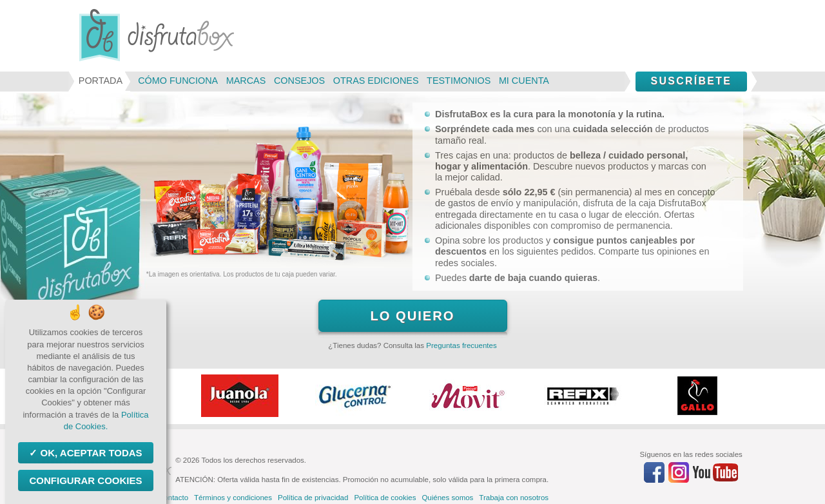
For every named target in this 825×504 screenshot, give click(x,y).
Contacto (173, 498)
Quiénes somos (447, 498)
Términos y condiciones (233, 498)
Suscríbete (691, 81)
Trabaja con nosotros (514, 498)
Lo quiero (412, 316)
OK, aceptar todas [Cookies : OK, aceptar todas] (90, 453)
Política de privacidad (313, 498)
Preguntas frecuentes (461, 345)
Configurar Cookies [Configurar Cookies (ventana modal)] (85, 480)
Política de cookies (385, 498)
